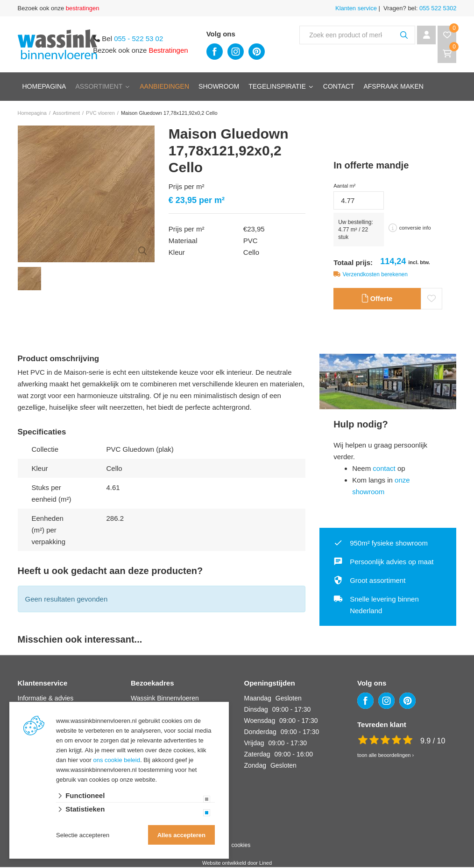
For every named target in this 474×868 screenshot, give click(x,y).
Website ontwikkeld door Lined (237, 864)
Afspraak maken (393, 86)
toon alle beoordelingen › (386, 756)
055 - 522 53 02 (138, 38)
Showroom (219, 86)
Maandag (258, 699)
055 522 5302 (437, 8)
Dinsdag (256, 710)
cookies (241, 846)
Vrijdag (254, 744)
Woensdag (260, 721)
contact (384, 469)
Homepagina (44, 86)
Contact (339, 86)
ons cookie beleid (117, 760)
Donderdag (260, 733)
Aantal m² (344, 186)
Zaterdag (257, 755)
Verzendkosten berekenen (375, 274)
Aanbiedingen (164, 86)
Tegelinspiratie (277, 86)
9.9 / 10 (433, 742)
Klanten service (356, 8)
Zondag (255, 766)
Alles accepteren (181, 835)
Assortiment (99, 86)
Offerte (377, 300)
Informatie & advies (46, 699)
